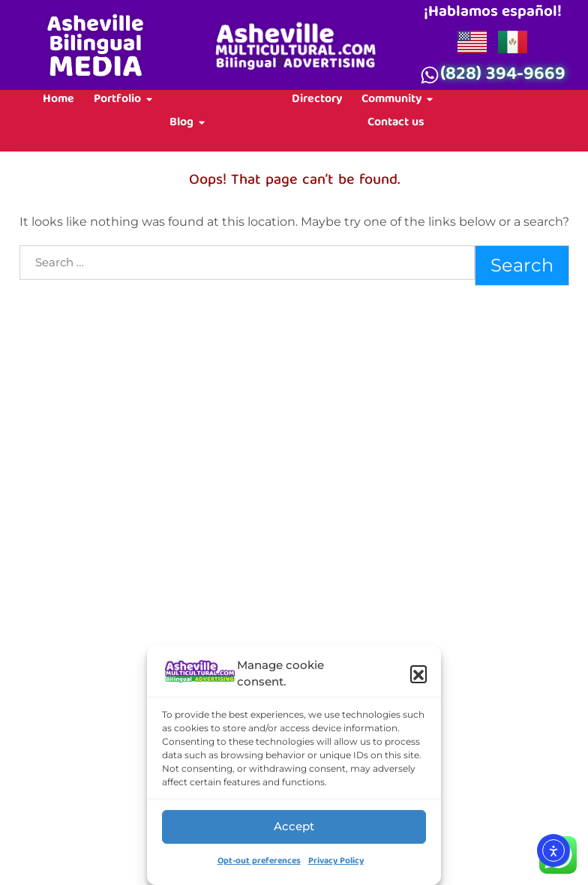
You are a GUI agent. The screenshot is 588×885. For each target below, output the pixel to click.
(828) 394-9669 (503, 76)
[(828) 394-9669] (430, 75)
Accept (294, 826)
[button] (418, 673)
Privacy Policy (336, 861)
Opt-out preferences (259, 861)
